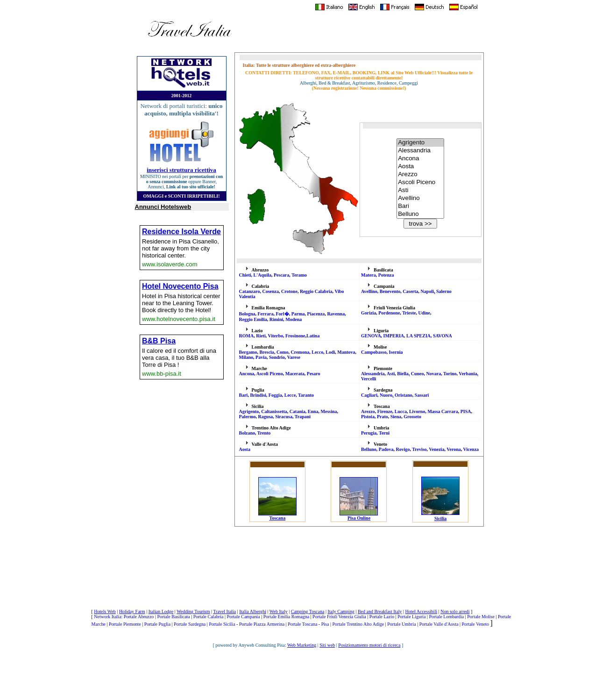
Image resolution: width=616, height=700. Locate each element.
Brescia (266, 352)
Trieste (409, 313)
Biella (403, 374)
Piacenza (316, 314)
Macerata (295, 374)
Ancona (420, 159)
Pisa (325, 624)
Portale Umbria (401, 624)
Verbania (468, 374)
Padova (386, 449)
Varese (294, 357)
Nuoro (386, 395)
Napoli (427, 291)
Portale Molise (481, 617)
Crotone (289, 291)
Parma (298, 314)
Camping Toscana (308, 611)
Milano (246, 357)
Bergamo (248, 352)
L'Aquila (262, 275)
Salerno (444, 291)
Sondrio (277, 357)
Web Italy (279, 611)
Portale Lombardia (447, 617)
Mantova (346, 352)
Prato (382, 417)
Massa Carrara (443, 411)
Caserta (410, 291)
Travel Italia (224, 611)
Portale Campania (243, 617)
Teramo (299, 275)
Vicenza (471, 449)
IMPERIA (394, 336)
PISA (466, 411)
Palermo (248, 417)
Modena (294, 319)
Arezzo (420, 175)
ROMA (247, 336)
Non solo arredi (455, 611)
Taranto (306, 395)
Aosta (420, 167)
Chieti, (246, 275)
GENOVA (371, 336)
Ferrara (266, 314)
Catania (297, 411)
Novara (434, 374)
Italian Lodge (161, 611)
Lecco (317, 352)
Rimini (276, 319)
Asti (420, 190)
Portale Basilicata (173, 617)
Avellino (420, 198)
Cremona (300, 352)
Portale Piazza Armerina (262, 624)
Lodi (330, 352)
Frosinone (295, 336)
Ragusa (266, 417)
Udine (424, 313)
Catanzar (250, 291)
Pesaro (314, 374)
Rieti (261, 336)
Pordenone (389, 313)
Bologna (247, 314)
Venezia (436, 449)
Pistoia (368, 417)
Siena (396, 417)
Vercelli (368, 379)
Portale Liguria (411, 617)
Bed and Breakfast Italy (380, 611)
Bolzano (247, 433)
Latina (313, 336)
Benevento (390, 291)
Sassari (422, 395)
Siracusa (284, 417)
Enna (313, 411)
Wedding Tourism (193, 611)
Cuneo (418, 374)
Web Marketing (302, 645)
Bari (420, 206)
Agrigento (420, 143)
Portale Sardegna (190, 624)
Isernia (396, 352)
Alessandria (420, 151)
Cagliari (369, 395)
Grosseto (412, 417)
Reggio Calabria (316, 291)
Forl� (282, 314)
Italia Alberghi (253, 611)
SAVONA (443, 336)
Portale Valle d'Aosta (439, 624)
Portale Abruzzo (139, 617)
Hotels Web (105, 611)
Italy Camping (341, 611)
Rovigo (403, 449)
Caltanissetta (274, 411)
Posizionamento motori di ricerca (369, 645)
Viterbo (276, 336)
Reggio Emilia (253, 319)
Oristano (404, 395)
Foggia (275, 395)
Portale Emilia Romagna (286, 617)
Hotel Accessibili (421, 611)
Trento (264, 433)
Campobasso (374, 352)
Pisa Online (359, 516)
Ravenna (336, 314)
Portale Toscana (302, 624)
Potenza (386, 275)
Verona (454, 449)
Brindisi (258, 395)
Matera (368, 275)
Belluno (420, 214)
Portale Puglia (157, 624)
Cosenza (271, 291)
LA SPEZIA (418, 336)
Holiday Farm (132, 611)
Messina (329, 411)
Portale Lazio (382, 617)
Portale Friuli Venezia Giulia (339, 617)
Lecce (290, 395)
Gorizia (368, 313)
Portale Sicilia (222, 624)
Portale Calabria (209, 617)
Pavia (261, 357)
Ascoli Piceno (420, 182)
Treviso (419, 449)
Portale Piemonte (125, 624)
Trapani (303, 417)
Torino (450, 374)
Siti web (327, 645)
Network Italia (107, 617)
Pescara (281, 275)
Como (283, 352)
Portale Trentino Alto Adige (358, 624)
